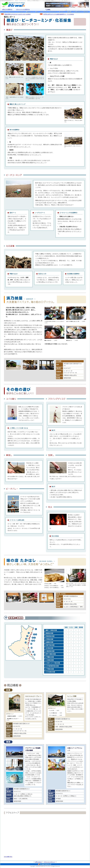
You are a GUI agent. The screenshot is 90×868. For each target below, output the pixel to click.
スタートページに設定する (23, 9)
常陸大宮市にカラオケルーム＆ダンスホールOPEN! (18, 14)
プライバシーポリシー (49, 862)
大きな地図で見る (8, 857)
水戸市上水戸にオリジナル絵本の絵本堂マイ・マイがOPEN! (59, 14)
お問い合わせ (38, 862)
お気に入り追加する (7, 9)
